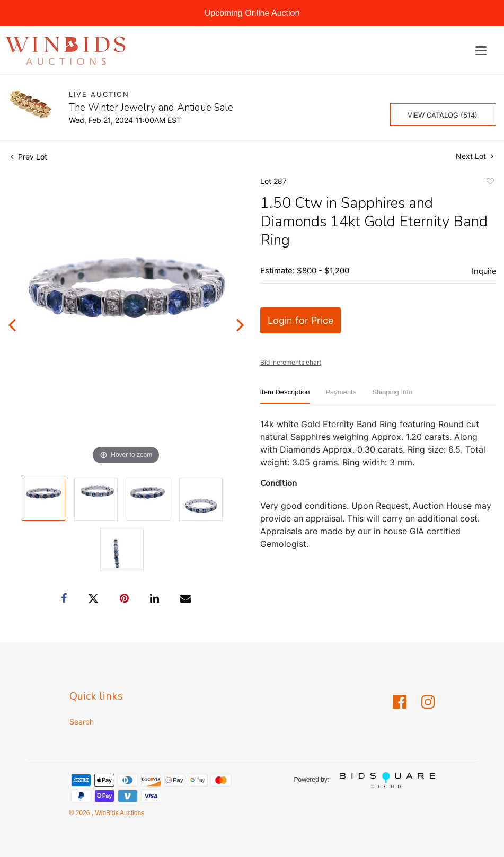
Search (82, 722)
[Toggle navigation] (481, 51)
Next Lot (475, 156)
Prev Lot (29, 157)
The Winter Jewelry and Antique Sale (151, 108)
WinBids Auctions (119, 813)
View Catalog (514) (443, 115)
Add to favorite (490, 183)
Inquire (484, 271)
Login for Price (300, 320)
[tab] (285, 396)
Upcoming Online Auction (252, 13)
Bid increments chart (291, 362)
